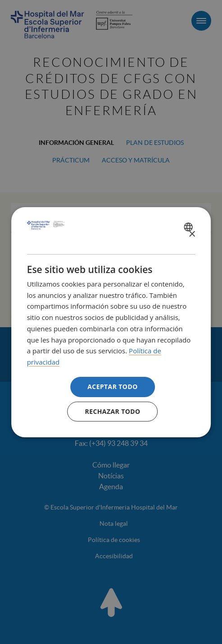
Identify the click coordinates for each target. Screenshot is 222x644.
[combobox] (189, 227)
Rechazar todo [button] (113, 411)
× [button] (192, 234)
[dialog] (111, 322)
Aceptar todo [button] (112, 387)
